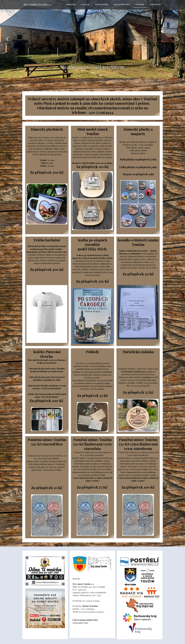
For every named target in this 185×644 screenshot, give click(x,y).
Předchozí (8, 39)
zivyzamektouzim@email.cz (91, 612)
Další (177, 39)
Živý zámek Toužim (91, 601)
